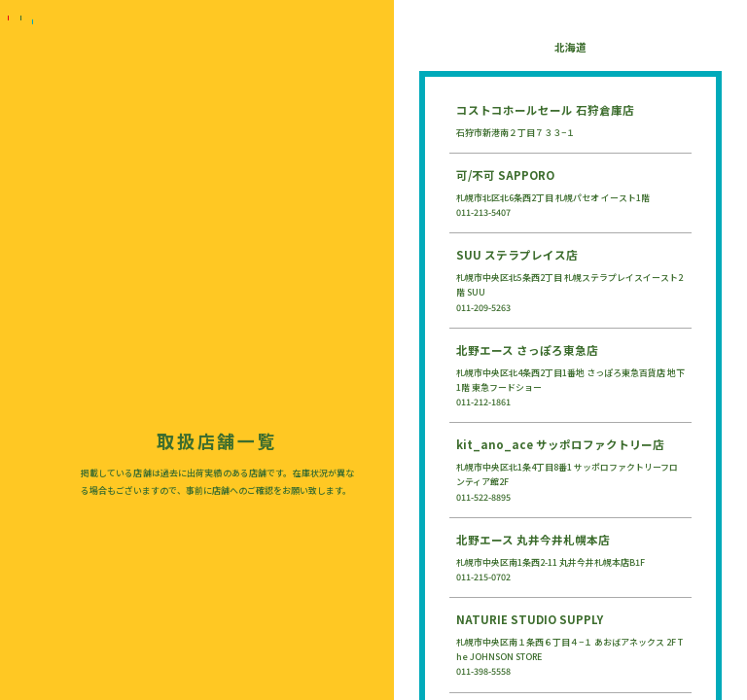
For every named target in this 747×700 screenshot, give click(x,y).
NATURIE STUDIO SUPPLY (530, 619)
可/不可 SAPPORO (505, 175)
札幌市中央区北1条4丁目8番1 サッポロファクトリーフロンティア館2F (567, 474)
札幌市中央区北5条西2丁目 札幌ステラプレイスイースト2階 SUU (569, 285)
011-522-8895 (483, 497)
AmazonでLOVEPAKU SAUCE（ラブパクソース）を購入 (20, 559)
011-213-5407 (483, 212)
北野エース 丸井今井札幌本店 (533, 540)
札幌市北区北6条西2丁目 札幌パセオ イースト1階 (553, 198)
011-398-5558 (483, 671)
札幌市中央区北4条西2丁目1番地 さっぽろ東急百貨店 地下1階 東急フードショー (570, 380)
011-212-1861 (483, 402)
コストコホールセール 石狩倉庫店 (545, 110)
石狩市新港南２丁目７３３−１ (516, 133)
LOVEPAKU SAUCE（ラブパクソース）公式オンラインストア (20, 530)
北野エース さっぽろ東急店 (527, 350)
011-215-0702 (483, 577)
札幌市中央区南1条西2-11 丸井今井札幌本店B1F (551, 562)
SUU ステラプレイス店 (517, 255)
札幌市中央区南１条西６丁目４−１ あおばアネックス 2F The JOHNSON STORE (569, 649)
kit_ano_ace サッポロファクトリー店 (560, 444)
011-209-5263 (483, 308)
